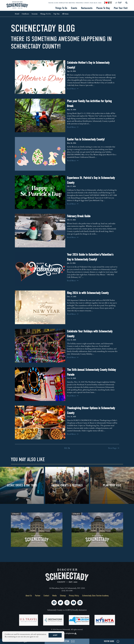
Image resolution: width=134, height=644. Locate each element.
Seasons (35, 14)
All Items (65, 14)
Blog (96, 3)
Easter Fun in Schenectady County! (86, 139)
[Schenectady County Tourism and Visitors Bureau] (17, 5)
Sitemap (63, 596)
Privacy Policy (74, 596)
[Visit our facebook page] (54, 603)
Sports (87, 3)
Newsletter (63, 3)
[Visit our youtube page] (74, 603)
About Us (29, 596)
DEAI (100, 3)
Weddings (80, 3)
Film (91, 3)
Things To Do (61, 8)
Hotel (17, 14)
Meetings (72, 3)
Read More (73, 89)
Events (74, 8)
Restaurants (87, 8)
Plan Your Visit (121, 8)
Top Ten (56, 14)
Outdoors (25, 14)
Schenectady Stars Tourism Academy (95, 596)
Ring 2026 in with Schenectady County (88, 293)
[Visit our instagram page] (67, 603)
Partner (38, 596)
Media (54, 596)
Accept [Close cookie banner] (55, 635)
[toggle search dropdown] (126, 3)
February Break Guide (79, 216)
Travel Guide (53, 3)
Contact (46, 596)
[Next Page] (114, 448)
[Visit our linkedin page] (80, 603)
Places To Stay (103, 8)
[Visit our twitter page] (61, 603)
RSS (67, 448)
